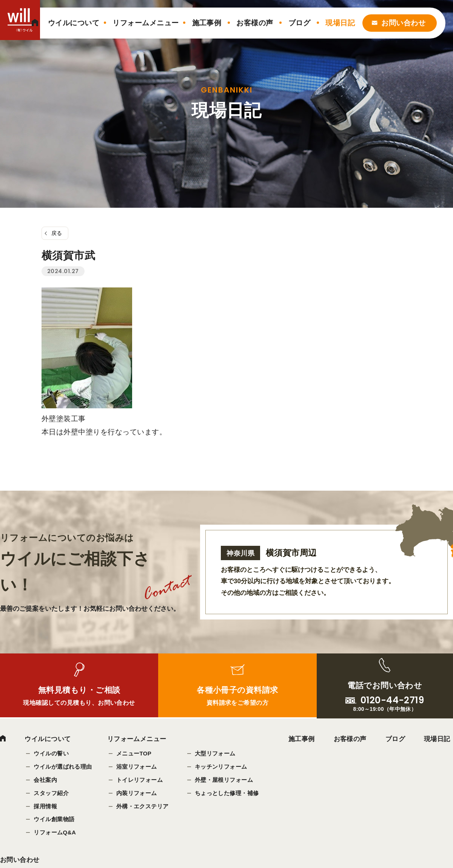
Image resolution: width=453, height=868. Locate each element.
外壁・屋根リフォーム (224, 780)
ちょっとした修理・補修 (227, 793)
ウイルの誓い (51, 753)
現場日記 (340, 23)
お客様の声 (255, 23)
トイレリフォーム (140, 780)
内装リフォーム (137, 793)
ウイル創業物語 (54, 819)
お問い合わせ (403, 23)
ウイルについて (74, 23)
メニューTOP (134, 753)
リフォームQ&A (55, 833)
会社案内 (45, 780)
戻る (57, 233)
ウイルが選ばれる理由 (63, 767)
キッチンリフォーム (221, 767)
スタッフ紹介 (51, 793)
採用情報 (45, 806)
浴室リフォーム (137, 767)
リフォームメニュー (146, 23)
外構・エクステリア (143, 806)
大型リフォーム (215, 753)
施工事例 (207, 23)
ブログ (299, 23)
